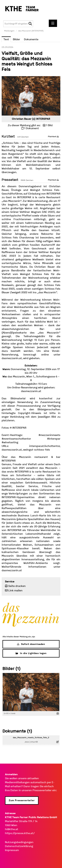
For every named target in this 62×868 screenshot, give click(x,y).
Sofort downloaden (31, 644)
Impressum (12, 850)
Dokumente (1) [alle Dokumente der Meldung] (17, 731)
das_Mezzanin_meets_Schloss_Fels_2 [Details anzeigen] (31, 737)
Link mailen (15, 590)
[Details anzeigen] (58, 714)
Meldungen (9, 31)
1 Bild (49, 125)
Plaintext (53, 136)
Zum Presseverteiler (22, 800)
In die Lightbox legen (31, 653)
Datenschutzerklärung (19, 846)
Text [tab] (6, 39)
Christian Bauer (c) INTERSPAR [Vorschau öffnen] (31, 119)
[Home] (20, 9)
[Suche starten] (30, 24)
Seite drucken (17, 586)
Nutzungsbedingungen (19, 842)
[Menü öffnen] (53, 23)
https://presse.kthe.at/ (20, 833)
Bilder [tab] (16, 39)
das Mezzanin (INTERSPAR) (31, 31)
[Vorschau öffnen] (31, 96)
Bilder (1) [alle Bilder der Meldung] (11, 669)
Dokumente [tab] (31, 39)
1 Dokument (31, 128)
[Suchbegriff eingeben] (18, 24)
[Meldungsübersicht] (31, 614)
